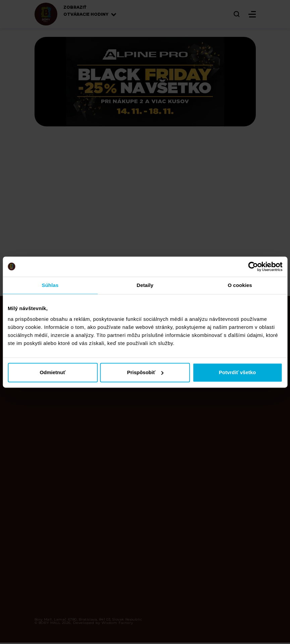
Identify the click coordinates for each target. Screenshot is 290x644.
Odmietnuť (52, 372)
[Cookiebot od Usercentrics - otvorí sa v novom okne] (253, 267)
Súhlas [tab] (50, 285)
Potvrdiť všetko (238, 372)
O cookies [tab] (240, 285)
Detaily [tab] (145, 285)
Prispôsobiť (145, 372)
